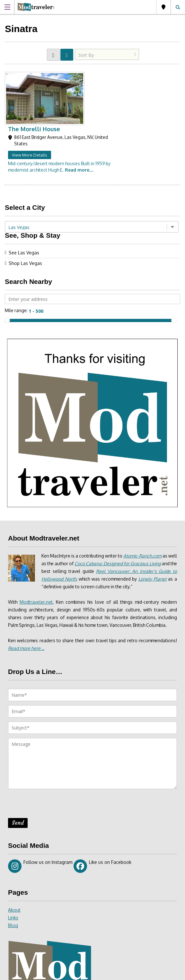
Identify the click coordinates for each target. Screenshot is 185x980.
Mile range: (16, 256)
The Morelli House (92, 74)
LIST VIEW (67, 55)
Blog (13, 870)
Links (13, 863)
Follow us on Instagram (40, 811)
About (14, 855)
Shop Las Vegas (25, 209)
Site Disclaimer (109, 973)
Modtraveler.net (36, 547)
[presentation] (57, 751)
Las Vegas (163, 7)
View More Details (87, 100)
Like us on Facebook (103, 811)
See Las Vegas (24, 198)
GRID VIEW (53, 55)
